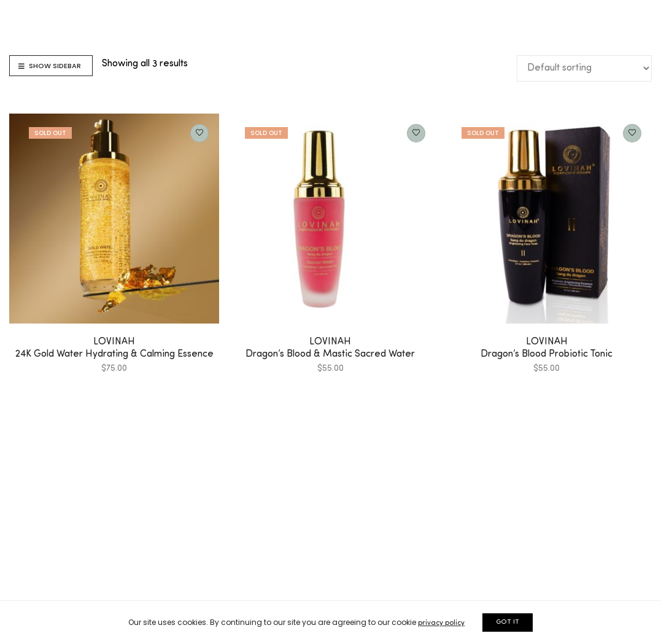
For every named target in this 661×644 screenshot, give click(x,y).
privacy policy (441, 623)
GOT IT (508, 622)
